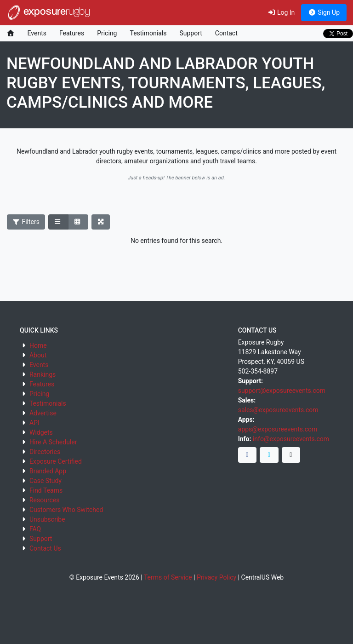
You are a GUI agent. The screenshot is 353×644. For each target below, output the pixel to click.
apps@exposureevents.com (278, 429)
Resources (45, 500)
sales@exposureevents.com (278, 410)
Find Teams (46, 490)
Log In (281, 12)
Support (191, 33)
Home (38, 345)
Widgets (41, 432)
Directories (45, 452)
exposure (48, 12)
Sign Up (324, 12)
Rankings (43, 374)
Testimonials (148, 33)
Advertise (43, 413)
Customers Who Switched (66, 510)
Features (72, 33)
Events (37, 33)
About (38, 355)
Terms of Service (168, 577)
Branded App (48, 471)
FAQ (35, 529)
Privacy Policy (216, 577)
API (34, 423)
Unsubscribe (47, 519)
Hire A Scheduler (53, 442)
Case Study (46, 481)
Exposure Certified (56, 461)
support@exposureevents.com (282, 391)
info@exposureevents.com (291, 439)
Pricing (107, 33)
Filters (26, 222)
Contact (226, 33)
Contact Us (45, 548)
